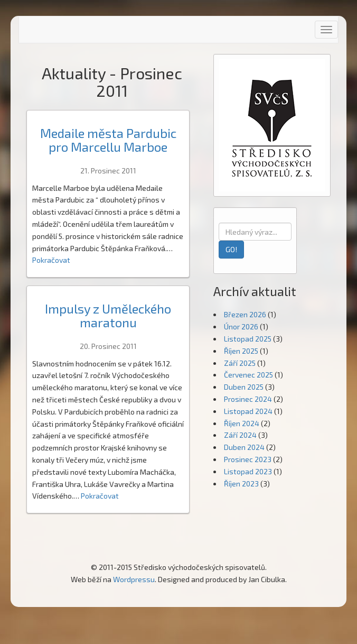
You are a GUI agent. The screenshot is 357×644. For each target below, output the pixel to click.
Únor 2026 (241, 326)
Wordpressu (134, 579)
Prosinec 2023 (248, 459)
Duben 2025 (244, 387)
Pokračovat (51, 260)
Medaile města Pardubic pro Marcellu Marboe (108, 140)
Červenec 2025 (248, 375)
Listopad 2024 (248, 411)
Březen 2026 (245, 314)
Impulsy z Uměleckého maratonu (108, 315)
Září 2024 (240, 435)
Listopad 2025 (248, 339)
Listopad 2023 (248, 471)
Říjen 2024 (242, 423)
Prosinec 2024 (248, 399)
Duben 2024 (244, 447)
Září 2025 (240, 363)
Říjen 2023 (241, 484)
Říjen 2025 (241, 351)
